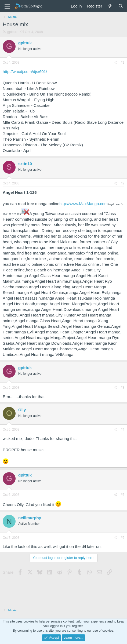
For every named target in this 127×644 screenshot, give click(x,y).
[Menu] (7, 6)
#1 (123, 63)
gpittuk (12, 32)
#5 (123, 495)
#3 (123, 388)
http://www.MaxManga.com (84, 204)
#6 (123, 538)
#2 (123, 183)
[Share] (115, 63)
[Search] (121, 6)
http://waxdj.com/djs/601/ (25, 72)
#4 (123, 430)
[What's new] (110, 6)
